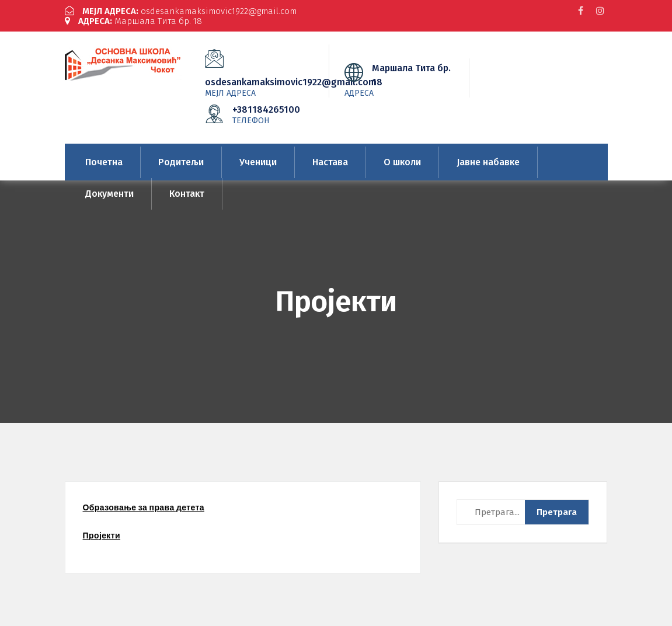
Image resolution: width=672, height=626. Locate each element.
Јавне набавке (488, 162)
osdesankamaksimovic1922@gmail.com (181, 11)
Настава (330, 162)
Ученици (258, 162)
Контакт (187, 194)
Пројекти (102, 535)
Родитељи (181, 162)
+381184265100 (267, 114)
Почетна (104, 162)
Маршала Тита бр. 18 (133, 21)
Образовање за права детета (144, 507)
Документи (109, 194)
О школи (402, 162)
